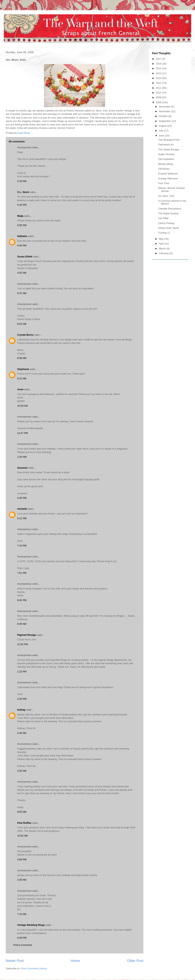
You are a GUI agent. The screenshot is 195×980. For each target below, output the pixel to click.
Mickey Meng (165, 164)
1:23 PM (22, 672)
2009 (159, 97)
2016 (159, 64)
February (164, 253)
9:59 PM (22, 860)
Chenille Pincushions (170, 209)
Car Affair (163, 218)
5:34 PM (22, 205)
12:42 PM (23, 644)
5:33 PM (22, 181)
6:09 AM (22, 624)
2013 (159, 78)
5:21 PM (22, 518)
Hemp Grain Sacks (169, 228)
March (163, 249)
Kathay (21, 710)
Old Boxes (164, 169)
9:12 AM (22, 378)
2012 (159, 83)
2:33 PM (22, 699)
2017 (159, 59)
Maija (20, 216)
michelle (22, 509)
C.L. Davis (23, 192)
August (163, 126)
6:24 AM (22, 324)
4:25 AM (22, 273)
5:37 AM (22, 293)
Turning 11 (164, 233)
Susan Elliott (25, 257)
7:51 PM (22, 573)
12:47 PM (23, 433)
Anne (20, 389)
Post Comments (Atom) (34, 968)
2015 (159, 68)
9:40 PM (22, 245)
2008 (159, 102)
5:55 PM (22, 225)
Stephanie (23, 369)
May (162, 239)
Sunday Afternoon (168, 179)
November (165, 111)
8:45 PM (22, 600)
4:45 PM (22, 498)
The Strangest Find (169, 140)
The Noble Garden (168, 213)
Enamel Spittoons (168, 174)
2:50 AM (22, 771)
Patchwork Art (166, 145)
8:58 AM (22, 358)
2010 (159, 93)
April (162, 244)
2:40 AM (22, 733)
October (164, 116)
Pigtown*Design (27, 635)
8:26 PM (22, 938)
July (161, 131)
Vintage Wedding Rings (31, 925)
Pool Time (164, 183)
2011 (159, 88)
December (165, 107)
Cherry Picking (166, 223)
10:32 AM (22, 836)
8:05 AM (22, 812)
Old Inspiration (166, 159)
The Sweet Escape (169, 149)
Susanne (22, 468)
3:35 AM (22, 880)
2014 (159, 73)
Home (75, 961)
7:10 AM (22, 914)
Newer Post (15, 961)
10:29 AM (22, 406)
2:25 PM (22, 457)
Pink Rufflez (24, 823)
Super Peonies (166, 154)
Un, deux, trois (166, 196)
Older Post (135, 961)
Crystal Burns (25, 335)
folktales (22, 236)
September (165, 121)
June (162, 136)
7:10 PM (22, 546)
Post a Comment (23, 945)
